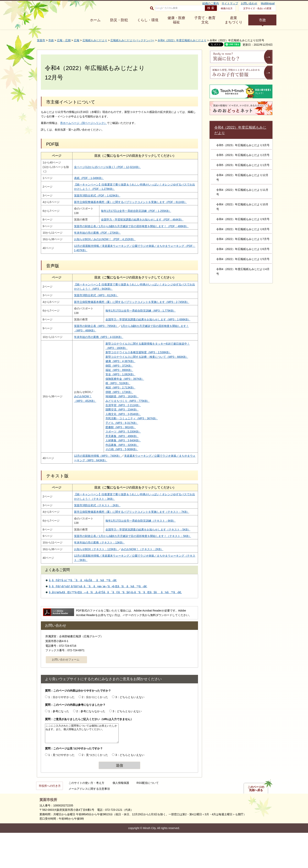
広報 (77, 40)
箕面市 (41, 40)
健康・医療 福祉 (176, 20)
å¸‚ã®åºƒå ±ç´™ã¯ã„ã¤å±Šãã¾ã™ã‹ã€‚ (83, 615)
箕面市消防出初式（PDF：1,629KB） (94, 196)
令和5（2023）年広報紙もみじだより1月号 (243, 165)
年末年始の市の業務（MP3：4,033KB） (96, 355)
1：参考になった (59, 746)
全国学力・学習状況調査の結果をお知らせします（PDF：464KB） (137, 224)
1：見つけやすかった (61, 790)
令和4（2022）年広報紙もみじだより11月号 (242, 192)
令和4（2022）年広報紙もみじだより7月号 (243, 239)
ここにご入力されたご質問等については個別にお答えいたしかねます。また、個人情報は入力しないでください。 (82, 768)
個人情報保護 (121, 818)
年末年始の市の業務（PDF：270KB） (94, 242)
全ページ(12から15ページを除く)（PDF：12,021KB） (104, 167)
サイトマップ (230, 3)
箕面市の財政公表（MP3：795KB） (93, 344)
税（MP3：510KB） (112, 405)
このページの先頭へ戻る (256, 824)
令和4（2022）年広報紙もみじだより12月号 (242, 177)
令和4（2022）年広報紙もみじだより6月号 (243, 249)
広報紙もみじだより (95, 40)
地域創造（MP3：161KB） (116, 418)
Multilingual (268, 3)
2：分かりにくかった (95, 732)
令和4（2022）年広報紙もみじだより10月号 (242, 207)
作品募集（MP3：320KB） (116, 467)
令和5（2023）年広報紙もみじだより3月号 (243, 145)
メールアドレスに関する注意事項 (89, 824)
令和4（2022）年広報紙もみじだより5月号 (243, 259)
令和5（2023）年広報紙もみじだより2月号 (243, 155)
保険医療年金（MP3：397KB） (119, 401)
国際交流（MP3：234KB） (116, 432)
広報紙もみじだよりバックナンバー (132, 40)
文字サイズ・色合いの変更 (257, 8)
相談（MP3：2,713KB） (114, 410)
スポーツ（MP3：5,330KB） (117, 454)
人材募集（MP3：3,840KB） (117, 462)
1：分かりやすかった (61, 732)
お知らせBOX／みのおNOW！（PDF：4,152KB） (102, 248)
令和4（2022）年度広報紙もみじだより (182, 40)
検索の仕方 (227, 8)
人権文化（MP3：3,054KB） (117, 436)
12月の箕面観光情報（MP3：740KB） (94, 478)
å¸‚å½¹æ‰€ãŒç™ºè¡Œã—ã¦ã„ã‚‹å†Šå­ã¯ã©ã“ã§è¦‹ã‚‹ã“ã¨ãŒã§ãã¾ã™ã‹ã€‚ (115, 628)
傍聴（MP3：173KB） (113, 414)
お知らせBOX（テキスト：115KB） (93, 584)
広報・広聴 (64, 40)
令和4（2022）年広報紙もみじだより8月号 (243, 229)
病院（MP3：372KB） (113, 387)
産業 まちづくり (234, 20)
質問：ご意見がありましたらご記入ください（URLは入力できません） (89, 754)
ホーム (95, 20)
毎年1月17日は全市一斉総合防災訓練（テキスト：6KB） (134, 547)
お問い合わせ (249, 3)
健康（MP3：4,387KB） (114, 383)
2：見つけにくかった (95, 790)
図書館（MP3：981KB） (114, 449)
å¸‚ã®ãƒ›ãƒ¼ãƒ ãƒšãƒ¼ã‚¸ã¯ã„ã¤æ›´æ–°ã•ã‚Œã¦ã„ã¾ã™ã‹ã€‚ (98, 622)
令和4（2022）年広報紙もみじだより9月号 (243, 219)
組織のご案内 (211, 3)
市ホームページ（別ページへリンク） (83, 123)
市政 (262, 20)
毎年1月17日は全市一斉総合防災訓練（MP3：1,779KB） (134, 324)
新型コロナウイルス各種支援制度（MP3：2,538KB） (132, 370)
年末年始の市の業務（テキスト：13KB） (96, 578)
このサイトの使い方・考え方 (86, 818)
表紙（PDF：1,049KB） (86, 178)
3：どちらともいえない (130, 732)
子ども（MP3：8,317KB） (116, 445)
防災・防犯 (119, 20)
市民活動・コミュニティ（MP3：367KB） (125, 440)
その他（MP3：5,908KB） (116, 471)
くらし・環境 (148, 20)
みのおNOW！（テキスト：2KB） (139, 584)
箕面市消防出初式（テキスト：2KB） (94, 527)
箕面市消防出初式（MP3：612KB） (93, 304)
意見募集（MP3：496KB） (116, 458)
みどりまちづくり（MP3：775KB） (121, 423)
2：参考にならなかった (91, 746)
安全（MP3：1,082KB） (114, 396)
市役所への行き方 (50, 821)
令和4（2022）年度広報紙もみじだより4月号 (243, 271)
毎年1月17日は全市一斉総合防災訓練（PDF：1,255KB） (131, 215)
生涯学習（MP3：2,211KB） (117, 427)
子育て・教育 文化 (205, 20)
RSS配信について (148, 818)
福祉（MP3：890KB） (113, 392)
